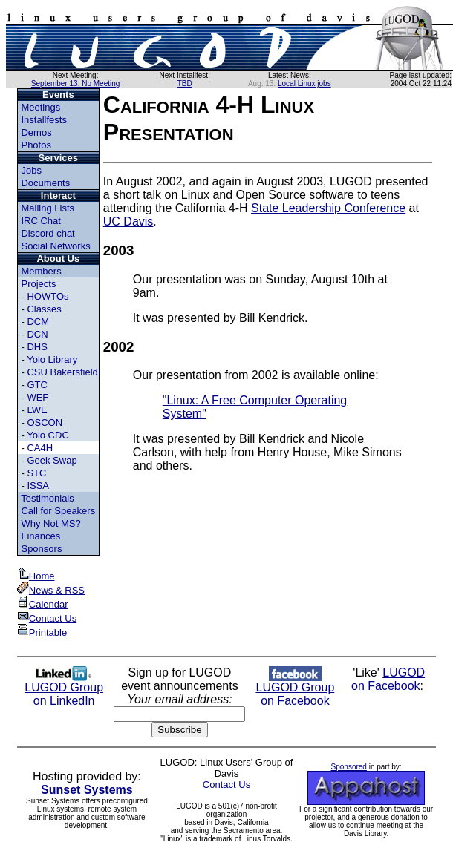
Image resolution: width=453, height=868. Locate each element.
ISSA (38, 486)
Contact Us (47, 618)
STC (36, 473)
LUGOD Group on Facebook (295, 689)
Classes (44, 309)
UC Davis (128, 221)
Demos (36, 132)
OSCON (45, 423)
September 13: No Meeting (76, 83)
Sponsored (349, 767)
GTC (37, 385)
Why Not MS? (50, 523)
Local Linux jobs (304, 83)
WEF (38, 397)
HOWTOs (48, 296)
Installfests (43, 120)
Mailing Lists (48, 208)
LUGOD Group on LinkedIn (64, 689)
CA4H (40, 448)
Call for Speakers (58, 511)
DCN (37, 334)
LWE (37, 410)
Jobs (31, 170)
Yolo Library (52, 359)
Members (41, 271)
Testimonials (48, 498)
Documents (45, 183)
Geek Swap (52, 460)
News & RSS (51, 590)
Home (36, 576)
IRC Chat (40, 221)
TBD (185, 83)
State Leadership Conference (328, 208)
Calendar (43, 604)
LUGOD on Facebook (388, 679)
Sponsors (41, 549)
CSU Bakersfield (62, 372)
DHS (37, 347)
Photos (36, 145)
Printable (42, 632)
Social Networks (55, 246)
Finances (40, 536)
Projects (38, 284)
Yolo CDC (48, 435)
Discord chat (48, 233)
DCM (38, 322)
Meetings (40, 107)
